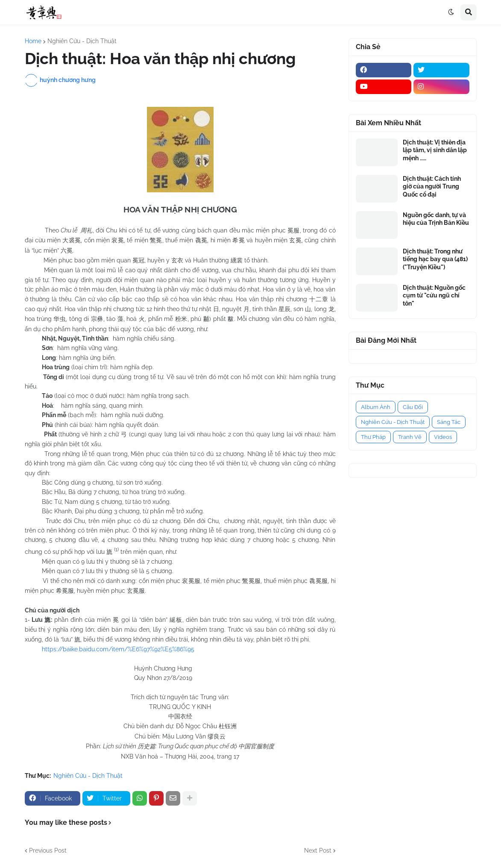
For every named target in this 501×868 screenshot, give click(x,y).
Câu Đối (413, 407)
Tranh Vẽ (410, 437)
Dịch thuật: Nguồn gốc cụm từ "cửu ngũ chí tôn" (434, 295)
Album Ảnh (376, 407)
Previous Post (48, 850)
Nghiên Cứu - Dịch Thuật (82, 41)
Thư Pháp (373, 437)
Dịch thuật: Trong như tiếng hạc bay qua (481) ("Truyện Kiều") (435, 259)
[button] (451, 12)
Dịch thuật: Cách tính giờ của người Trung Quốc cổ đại (432, 186)
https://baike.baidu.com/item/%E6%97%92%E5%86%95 (118, 649)
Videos (443, 437)
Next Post (318, 850)
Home (33, 41)
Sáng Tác (449, 422)
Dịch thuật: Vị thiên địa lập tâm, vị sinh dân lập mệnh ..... (435, 150)
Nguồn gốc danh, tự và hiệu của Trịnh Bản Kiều (436, 219)
